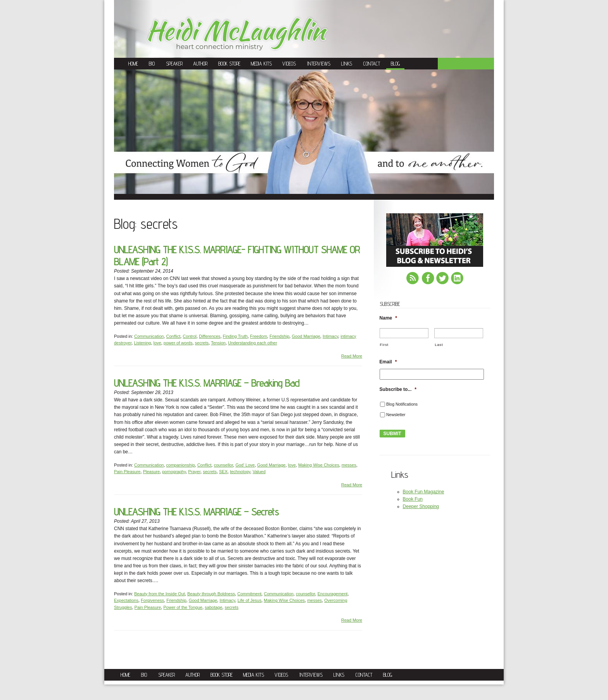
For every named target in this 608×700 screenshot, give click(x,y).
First (384, 345)
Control (189, 336)
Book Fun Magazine (424, 492)
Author (200, 64)
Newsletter (396, 415)
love (157, 343)
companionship (181, 465)
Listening (142, 343)
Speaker (174, 64)
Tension (218, 343)
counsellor (223, 465)
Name (388, 318)
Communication (149, 336)
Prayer (194, 472)
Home (133, 64)
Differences (210, 336)
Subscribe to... (398, 389)
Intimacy (330, 336)
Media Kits (261, 64)
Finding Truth (235, 336)
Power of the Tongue (183, 607)
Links (347, 64)
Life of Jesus (249, 600)
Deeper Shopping (421, 506)
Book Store (229, 64)
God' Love (245, 465)
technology (240, 472)
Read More (352, 356)
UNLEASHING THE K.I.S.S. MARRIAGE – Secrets (196, 512)
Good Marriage (306, 336)
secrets (202, 343)
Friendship (279, 336)
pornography (174, 472)
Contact (372, 64)
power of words (178, 343)
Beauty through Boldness (211, 594)
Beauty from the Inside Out (160, 594)
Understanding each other (253, 343)
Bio (152, 64)
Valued (259, 472)
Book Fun (413, 499)
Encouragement (333, 594)
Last (439, 345)
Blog (395, 64)
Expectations (126, 600)
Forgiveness (152, 600)
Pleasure (151, 472)
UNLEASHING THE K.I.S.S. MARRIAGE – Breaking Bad (207, 383)
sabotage (213, 607)
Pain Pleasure (127, 472)
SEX (223, 472)
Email (388, 362)
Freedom (259, 336)
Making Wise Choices (319, 465)
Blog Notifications (402, 404)
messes (349, 465)
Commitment (249, 594)
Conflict (174, 336)
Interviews (319, 64)
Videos (289, 64)
